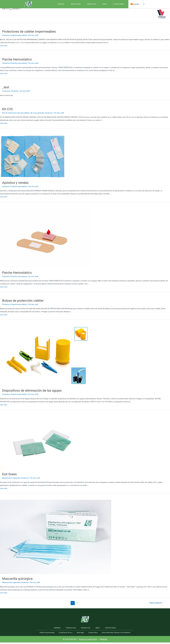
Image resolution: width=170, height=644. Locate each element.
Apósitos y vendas (15, 184)
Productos (6, 37)
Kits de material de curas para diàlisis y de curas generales (23, 114)
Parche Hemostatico (17, 61)
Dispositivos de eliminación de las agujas (32, 392)
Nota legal (80, 634)
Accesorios (6, 93)
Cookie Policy (93, 634)
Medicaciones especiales (11, 480)
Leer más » (4, 47)
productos (92, 4)
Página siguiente (157, 604)
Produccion (76, 4)
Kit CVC (8, 111)
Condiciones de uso (66, 634)
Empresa (61, 4)
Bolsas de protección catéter (23, 302)
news (105, 4)
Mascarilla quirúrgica (17, 580)
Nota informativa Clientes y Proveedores (116, 634)
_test (6, 89)
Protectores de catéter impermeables (29, 33)
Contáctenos (119, 4)
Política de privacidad (47, 634)
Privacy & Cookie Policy (88, 641)
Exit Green (10, 476)
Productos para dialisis (19, 37)
